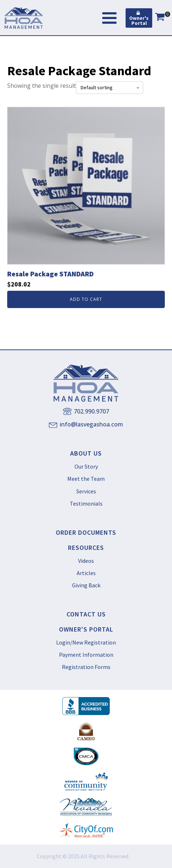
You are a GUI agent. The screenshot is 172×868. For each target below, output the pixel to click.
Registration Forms (86, 667)
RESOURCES (86, 548)
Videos (86, 561)
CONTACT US (86, 614)
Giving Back (86, 585)
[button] (139, 18)
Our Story (86, 466)
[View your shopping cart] (160, 18)
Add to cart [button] (86, 299)
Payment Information (86, 655)
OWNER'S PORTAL (86, 629)
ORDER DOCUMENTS (86, 533)
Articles (86, 573)
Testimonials (86, 503)
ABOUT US (86, 453)
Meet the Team (86, 479)
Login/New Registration (86, 642)
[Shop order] (110, 88)
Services (86, 491)
